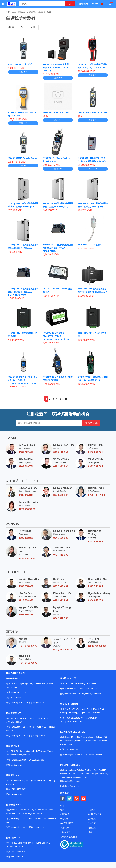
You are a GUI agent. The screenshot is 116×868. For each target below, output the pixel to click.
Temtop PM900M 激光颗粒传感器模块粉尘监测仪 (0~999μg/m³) (23, 209)
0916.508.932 (26, 606)
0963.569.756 (26, 472)
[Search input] (41, 4)
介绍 (63, 815)
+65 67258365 (90, 694)
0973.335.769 (95, 591)
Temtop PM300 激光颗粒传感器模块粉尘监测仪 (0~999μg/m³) (92, 209)
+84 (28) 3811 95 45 (19, 741)
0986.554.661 (95, 457)
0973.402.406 (61, 500)
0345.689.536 (61, 543)
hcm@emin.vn (39, 741)
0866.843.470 (95, 606)
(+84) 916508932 (28, 668)
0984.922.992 (61, 606)
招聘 (89, 837)
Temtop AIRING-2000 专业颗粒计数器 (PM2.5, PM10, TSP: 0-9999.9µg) (58, 67)
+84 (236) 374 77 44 (19, 832)
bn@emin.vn (17, 770)
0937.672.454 (61, 591)
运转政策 (91, 824)
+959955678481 (87, 723)
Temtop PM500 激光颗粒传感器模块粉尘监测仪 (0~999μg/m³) (57, 209)
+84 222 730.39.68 (19, 765)
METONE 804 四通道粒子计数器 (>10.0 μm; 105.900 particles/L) (92, 161)
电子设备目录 (67, 828)
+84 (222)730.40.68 (36, 765)
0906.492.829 (26, 543)
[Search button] (70, 4)
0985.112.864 (61, 457)
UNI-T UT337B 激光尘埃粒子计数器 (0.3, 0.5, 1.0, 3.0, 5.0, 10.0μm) (93, 67)
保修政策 (91, 828)
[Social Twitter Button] (70, 804)
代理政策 (91, 833)
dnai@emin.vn (17, 862)
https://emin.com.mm (72, 727)
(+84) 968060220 (63, 655)
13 (66, 404)
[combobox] (41, 4)
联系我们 (65, 824)
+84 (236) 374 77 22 (38, 824)
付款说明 (91, 815)
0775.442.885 (61, 560)
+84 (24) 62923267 (19, 698)
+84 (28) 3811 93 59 (38, 732)
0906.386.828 (26, 620)
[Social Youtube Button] (83, 804)
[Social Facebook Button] (63, 804)
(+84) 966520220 (18, 703)
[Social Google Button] (77, 804)
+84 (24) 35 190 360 (19, 708)
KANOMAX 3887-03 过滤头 (91, 250)
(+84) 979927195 (28, 651)
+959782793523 (72, 723)
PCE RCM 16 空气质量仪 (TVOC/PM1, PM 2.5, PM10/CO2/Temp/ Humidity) (57, 341)
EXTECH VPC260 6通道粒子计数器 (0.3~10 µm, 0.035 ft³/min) (92, 385)
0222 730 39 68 (96, 500)
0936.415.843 (26, 500)
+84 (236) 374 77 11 (19, 824)
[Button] (3, 4)
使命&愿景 (66, 837)
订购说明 (65, 833)
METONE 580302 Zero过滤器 (57, 112)
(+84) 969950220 (97, 651)
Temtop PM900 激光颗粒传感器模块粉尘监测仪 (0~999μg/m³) (23, 253)
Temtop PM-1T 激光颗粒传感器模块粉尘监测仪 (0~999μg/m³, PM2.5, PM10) (57, 253)
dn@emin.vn (39, 832)
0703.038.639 (26, 591)
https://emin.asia (94, 699)
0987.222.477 (26, 457)
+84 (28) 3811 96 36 (19, 732)
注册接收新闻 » (91, 428)
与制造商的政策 (94, 819)
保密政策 (65, 819)
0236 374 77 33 (27, 564)
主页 (8, 12)
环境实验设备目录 (69, 842)
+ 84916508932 (72, 694)
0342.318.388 (61, 623)
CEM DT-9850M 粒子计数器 (22, 64)
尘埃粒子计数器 (45, 12)
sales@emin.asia (73, 699)
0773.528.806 (95, 547)
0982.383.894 (61, 472)
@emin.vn (18, 799)
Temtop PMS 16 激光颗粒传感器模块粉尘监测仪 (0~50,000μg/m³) (92, 297)
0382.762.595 (95, 472)
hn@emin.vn (39, 708)
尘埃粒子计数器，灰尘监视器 (24, 12)
